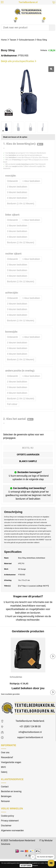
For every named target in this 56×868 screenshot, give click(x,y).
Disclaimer (7, 833)
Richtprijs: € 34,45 (19, 688)
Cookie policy (8, 822)
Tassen (14, 40)
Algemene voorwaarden (13, 838)
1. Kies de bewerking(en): (23, 144)
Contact (5, 792)
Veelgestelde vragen (12, 767)
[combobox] (25, 28)
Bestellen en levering (12, 797)
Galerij (4, 778)
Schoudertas (16, 681)
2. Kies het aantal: (18, 422)
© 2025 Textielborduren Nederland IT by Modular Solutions (24, 850)
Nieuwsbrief (7, 762)
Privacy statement (10, 827)
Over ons (6, 757)
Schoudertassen (29, 40)
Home (4, 40)
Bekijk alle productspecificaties (19, 61)
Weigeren (35, 866)
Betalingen (7, 803)
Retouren (6, 808)
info (40, 144)
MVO (4, 773)
